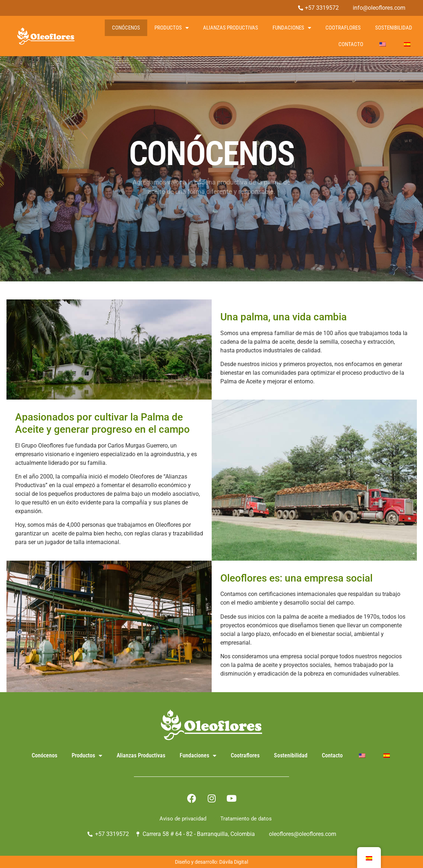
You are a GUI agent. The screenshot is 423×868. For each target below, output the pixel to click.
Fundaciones (292, 28)
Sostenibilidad (394, 28)
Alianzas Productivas (231, 28)
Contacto (351, 44)
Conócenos (126, 28)
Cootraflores (343, 28)
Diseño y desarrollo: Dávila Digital (211, 862)
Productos (172, 28)
